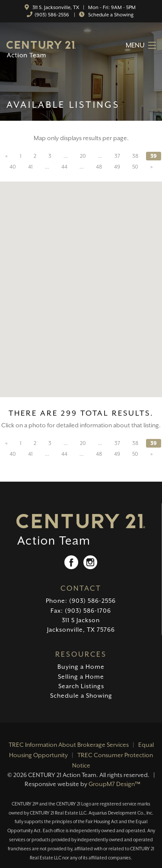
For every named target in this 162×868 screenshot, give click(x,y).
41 (30, 167)
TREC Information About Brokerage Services (69, 745)
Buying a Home (81, 667)
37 (117, 156)
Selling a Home (81, 677)
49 (117, 167)
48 (99, 167)
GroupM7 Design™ (114, 784)
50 (135, 167)
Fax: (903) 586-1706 (81, 611)
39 (154, 156)
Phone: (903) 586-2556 (81, 601)
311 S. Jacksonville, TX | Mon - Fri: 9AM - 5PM (83, 8)
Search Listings (81, 686)
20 (83, 156)
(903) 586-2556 (52, 15)
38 (135, 156)
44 (64, 167)
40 (13, 167)
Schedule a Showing (110, 15)
